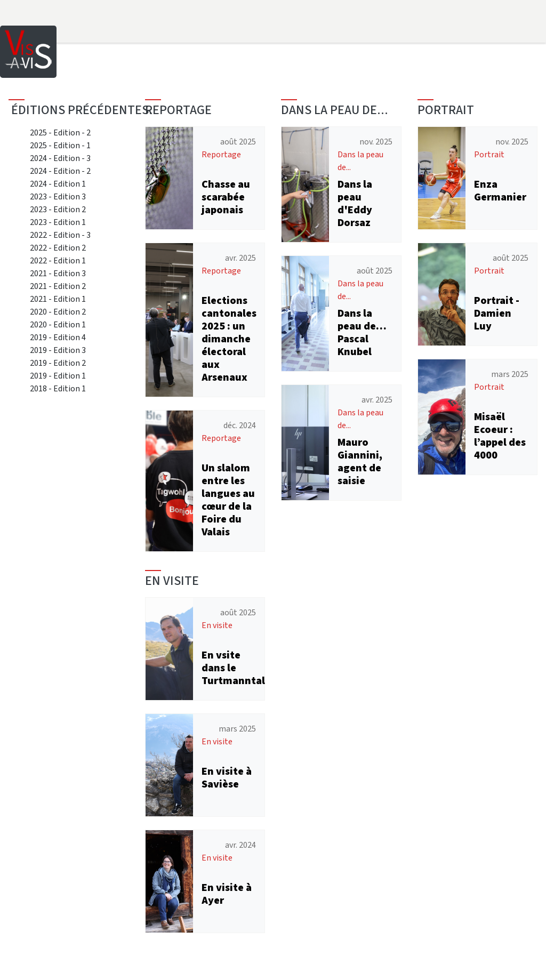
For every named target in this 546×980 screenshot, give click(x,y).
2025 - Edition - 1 (60, 145)
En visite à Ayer (227, 894)
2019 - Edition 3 (58, 350)
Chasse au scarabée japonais (226, 197)
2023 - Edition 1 (58, 222)
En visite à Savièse (227, 778)
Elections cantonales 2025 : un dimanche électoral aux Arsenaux (229, 339)
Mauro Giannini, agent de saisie (360, 461)
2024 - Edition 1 (58, 184)
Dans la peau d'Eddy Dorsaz (355, 203)
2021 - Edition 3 (58, 273)
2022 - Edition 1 (58, 260)
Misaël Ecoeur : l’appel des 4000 (500, 436)
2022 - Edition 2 (58, 248)
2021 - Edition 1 (58, 299)
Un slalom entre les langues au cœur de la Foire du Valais (228, 500)
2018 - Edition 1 (58, 388)
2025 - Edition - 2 (60, 132)
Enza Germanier (500, 191)
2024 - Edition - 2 (60, 171)
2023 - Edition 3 (58, 196)
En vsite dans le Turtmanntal (233, 668)
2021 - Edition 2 (58, 286)
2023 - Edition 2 (58, 209)
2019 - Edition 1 (58, 376)
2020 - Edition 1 (58, 324)
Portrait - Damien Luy (497, 313)
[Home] (28, 51)
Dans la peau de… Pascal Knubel (362, 332)
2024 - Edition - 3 (60, 158)
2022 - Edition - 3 (60, 235)
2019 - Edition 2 (58, 363)
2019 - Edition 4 (58, 337)
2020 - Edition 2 (58, 312)
